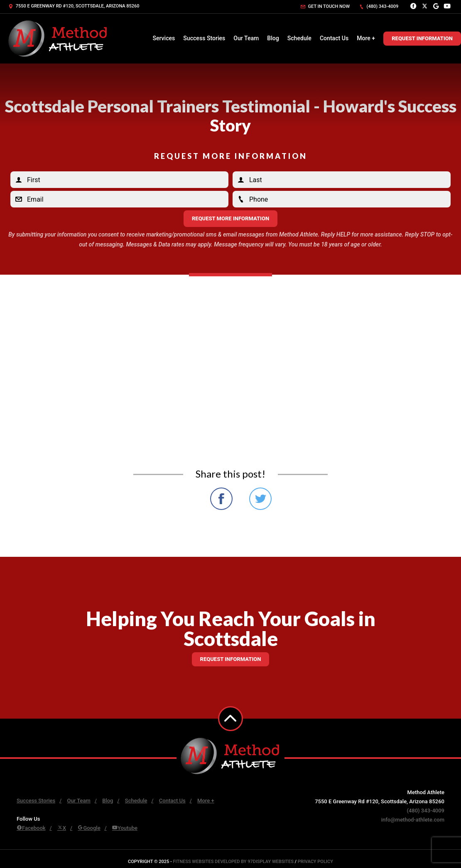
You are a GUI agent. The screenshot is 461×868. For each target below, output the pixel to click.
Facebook (31, 828)
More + (366, 38)
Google (89, 828)
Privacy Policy (315, 862)
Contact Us (334, 38)
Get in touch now (325, 6)
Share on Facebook (221, 499)
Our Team (246, 38)
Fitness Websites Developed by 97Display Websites (234, 862)
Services (164, 38)
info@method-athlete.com (413, 820)
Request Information (422, 38)
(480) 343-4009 (379, 6)
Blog (273, 38)
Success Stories (204, 38)
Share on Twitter (260, 499)
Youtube (125, 828)
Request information (231, 659)
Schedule (299, 38)
